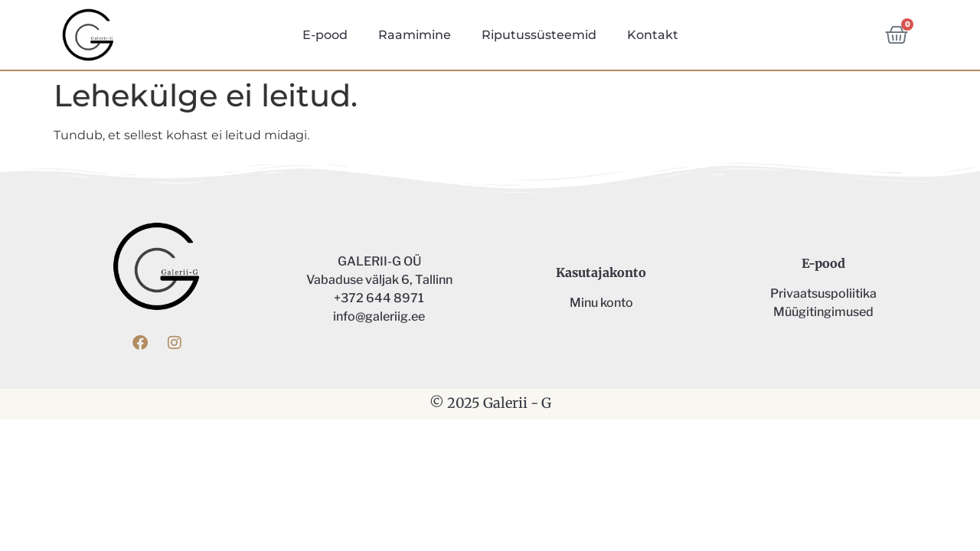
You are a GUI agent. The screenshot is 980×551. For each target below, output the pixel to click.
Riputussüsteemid (539, 35)
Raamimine (415, 35)
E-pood (325, 35)
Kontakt (653, 35)
